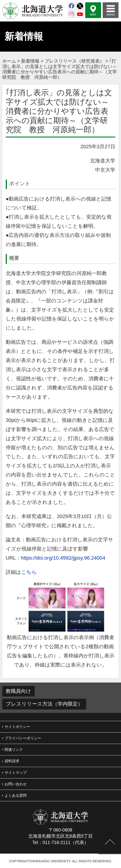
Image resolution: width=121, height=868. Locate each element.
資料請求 (12, 761)
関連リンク (14, 750)
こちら (29, 572)
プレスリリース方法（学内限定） (44, 704)
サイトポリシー (17, 727)
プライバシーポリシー (23, 738)
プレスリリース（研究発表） (74, 61)
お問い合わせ (16, 784)
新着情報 (30, 61)
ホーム (9, 61)
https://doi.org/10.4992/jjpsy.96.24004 (63, 558)
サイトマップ (16, 773)
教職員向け (18, 691)
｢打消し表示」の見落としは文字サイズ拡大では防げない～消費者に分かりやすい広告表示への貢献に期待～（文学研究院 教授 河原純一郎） (60, 69)
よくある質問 (16, 795)
